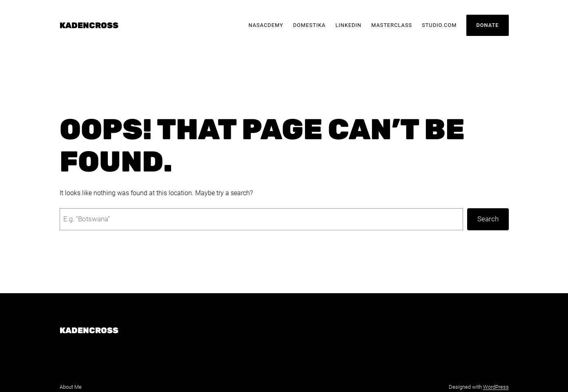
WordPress (496, 387)
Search (488, 219)
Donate (487, 25)
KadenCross (89, 25)
